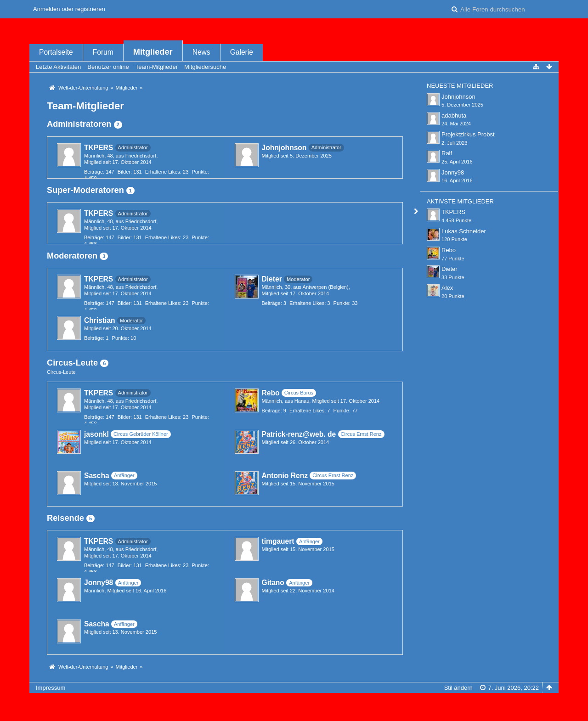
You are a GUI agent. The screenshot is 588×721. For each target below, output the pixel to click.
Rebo (271, 393)
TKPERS (99, 148)
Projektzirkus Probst (468, 134)
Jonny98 (99, 583)
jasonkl (96, 434)
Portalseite (56, 52)
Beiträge (93, 172)
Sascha (97, 476)
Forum (103, 52)
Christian (100, 320)
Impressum (51, 688)
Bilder (124, 172)
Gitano (273, 583)
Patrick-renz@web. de (299, 434)
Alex (447, 288)
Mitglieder (153, 52)
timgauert (278, 541)
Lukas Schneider (464, 231)
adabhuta (454, 115)
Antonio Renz (285, 476)
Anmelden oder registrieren (69, 9)
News (201, 52)
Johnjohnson (284, 148)
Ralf (447, 153)
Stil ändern (458, 688)
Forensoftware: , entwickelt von (294, 703)
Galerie (242, 52)
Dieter (272, 279)
